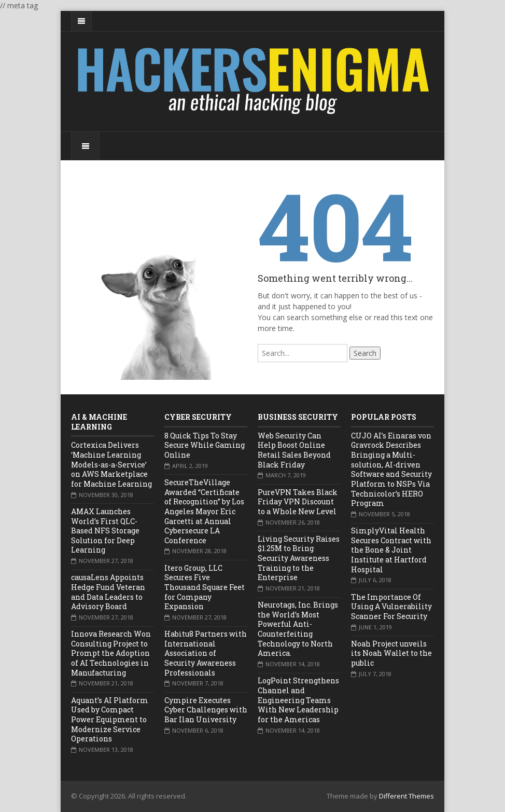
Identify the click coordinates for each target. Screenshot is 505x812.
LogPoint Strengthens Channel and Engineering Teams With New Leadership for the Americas (298, 700)
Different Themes (406, 796)
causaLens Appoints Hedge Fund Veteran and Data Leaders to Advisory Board (108, 592)
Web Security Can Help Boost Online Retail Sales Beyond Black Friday (294, 450)
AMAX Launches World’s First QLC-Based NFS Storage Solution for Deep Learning (105, 531)
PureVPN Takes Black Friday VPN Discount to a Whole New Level (298, 502)
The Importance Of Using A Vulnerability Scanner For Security (391, 607)
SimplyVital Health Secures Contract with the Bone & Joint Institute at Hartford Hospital (391, 550)
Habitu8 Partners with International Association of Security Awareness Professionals (206, 653)
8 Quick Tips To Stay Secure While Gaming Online (205, 445)
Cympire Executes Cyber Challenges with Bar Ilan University (206, 710)
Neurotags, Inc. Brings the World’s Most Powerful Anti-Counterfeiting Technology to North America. (298, 629)
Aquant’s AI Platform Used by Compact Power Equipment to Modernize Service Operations (110, 720)
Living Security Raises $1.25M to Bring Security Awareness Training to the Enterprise (299, 558)
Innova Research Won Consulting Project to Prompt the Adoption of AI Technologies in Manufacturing (111, 653)
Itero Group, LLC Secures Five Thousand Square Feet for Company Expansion (205, 587)
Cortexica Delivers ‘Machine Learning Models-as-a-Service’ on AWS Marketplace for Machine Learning (111, 464)
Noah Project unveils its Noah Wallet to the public (391, 653)
